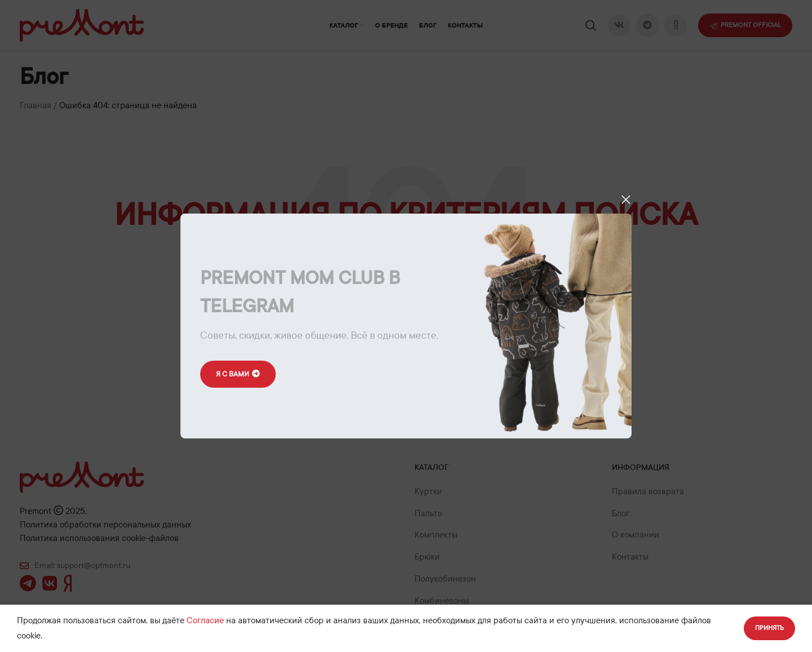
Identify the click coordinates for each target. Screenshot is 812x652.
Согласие (205, 620)
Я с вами (238, 374)
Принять (769, 628)
